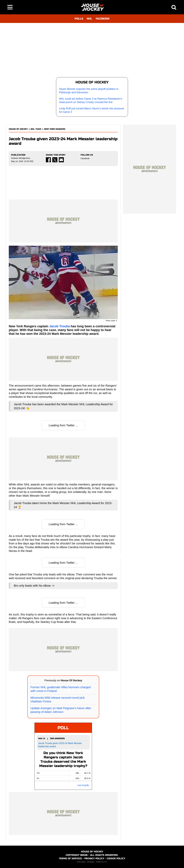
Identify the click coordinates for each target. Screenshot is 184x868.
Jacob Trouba (60, 326)
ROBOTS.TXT (102, 862)
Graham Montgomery (21, 158)
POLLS (79, 19)
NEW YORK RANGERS (55, 129)
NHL (89, 19)
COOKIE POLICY (116, 858)
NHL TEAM (36, 129)
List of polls (83, 785)
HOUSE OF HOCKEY (18, 129)
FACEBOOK (103, 19)
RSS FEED (81, 862)
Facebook (85, 158)
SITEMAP (91, 862)
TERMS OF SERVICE (70, 858)
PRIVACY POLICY (94, 858)
